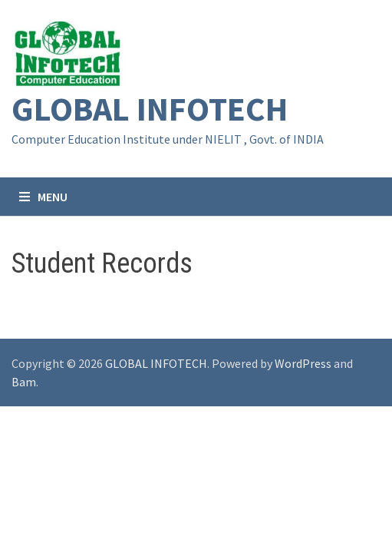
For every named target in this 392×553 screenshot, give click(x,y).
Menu (43, 197)
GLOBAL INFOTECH (150, 109)
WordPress (303, 363)
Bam (24, 382)
